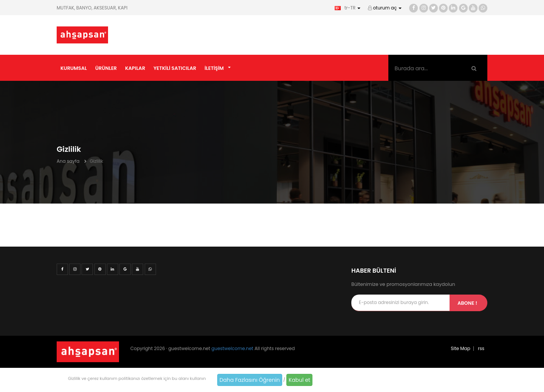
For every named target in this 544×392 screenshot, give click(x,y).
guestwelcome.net (233, 348)
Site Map (461, 348)
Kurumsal (74, 68)
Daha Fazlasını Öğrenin (250, 380)
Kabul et (299, 380)
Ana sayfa (68, 161)
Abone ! (467, 303)
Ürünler (106, 68)
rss (481, 348)
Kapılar (135, 68)
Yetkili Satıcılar (175, 68)
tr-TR (348, 8)
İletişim (214, 68)
